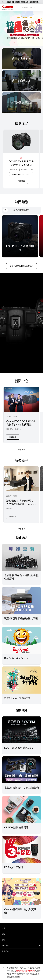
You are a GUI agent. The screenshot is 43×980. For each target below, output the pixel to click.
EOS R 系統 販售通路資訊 (19, 744)
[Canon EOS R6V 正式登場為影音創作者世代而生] (21, 414)
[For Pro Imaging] (21, 59)
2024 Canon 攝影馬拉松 (18, 694)
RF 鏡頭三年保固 (14, 864)
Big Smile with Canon (16, 655)
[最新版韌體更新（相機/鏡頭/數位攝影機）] (21, 554)
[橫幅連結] (21, 29)
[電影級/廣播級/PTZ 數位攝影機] (21, 766)
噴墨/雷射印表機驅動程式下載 (21, 615)
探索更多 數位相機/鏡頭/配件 (21, 266)
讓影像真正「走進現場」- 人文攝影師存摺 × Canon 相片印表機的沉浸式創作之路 (21, 504)
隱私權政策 (30, 971)
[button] (15, 43)
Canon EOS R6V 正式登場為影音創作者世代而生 (21, 423)
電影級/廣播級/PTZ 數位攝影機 (21, 784)
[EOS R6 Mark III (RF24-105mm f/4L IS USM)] (21, 159)
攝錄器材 (18, 429)
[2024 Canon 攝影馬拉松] (21, 677)
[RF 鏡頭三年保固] (21, 846)
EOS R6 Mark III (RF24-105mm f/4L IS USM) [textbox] (22, 174)
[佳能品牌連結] (8, 8)
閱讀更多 (13, 435)
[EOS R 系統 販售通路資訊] (21, 726)
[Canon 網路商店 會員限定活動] (21, 888)
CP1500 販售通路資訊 (16, 824)
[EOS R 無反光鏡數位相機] (20, 236)
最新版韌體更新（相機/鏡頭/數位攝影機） (21, 573)
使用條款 (20, 971)
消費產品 (26, 8)
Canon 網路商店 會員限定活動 (20, 907)
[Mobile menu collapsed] (39, 8)
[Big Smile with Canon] (21, 637)
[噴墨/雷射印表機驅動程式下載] (21, 597)
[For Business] (21, 81)
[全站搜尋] (35, 8)
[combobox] (21, 174)
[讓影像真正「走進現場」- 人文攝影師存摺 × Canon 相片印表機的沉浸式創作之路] (21, 492)
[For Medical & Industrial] (21, 103)
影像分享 (10, 507)
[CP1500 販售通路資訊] (21, 806)
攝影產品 (10, 429)
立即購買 (21, 181)
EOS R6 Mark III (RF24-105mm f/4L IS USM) (21, 163)
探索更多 (22, 448)
